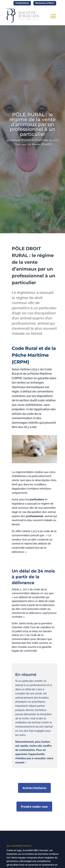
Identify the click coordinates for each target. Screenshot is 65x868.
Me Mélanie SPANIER (39, 144)
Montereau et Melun (45, 3)
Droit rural (21, 144)
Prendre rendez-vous (34, 807)
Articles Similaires (34, 788)
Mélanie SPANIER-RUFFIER (27, 140)
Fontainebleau (22, 3)
